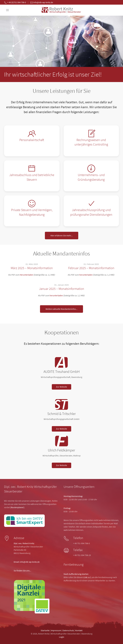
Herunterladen (27, 275)
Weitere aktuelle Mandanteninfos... (61, 309)
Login (62, 637)
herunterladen (86, 275)
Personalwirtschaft (32, 140)
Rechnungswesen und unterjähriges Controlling (91, 142)
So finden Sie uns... (22, 571)
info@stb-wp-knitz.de (30, 562)
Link (85, 577)
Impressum (56, 630)
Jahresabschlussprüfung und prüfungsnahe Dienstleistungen (91, 212)
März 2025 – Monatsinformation (32, 268)
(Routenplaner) (17, 507)
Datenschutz (68, 630)
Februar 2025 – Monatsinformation (91, 268)
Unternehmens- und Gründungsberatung (91, 177)
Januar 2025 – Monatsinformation (62, 289)
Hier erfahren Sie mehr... (62, 236)
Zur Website (61, 387)
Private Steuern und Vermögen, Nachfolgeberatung (32, 212)
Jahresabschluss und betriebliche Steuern (32, 177)
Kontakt (79, 630)
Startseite (45, 630)
